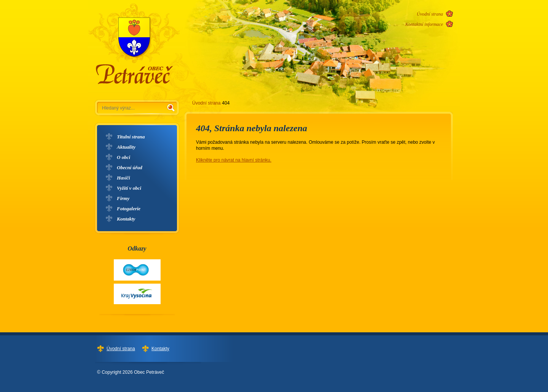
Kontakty (126, 219)
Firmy (123, 198)
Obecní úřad (130, 167)
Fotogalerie (129, 209)
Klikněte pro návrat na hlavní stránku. (234, 160)
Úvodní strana (430, 14)
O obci (123, 157)
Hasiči (123, 178)
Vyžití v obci (129, 188)
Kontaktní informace (424, 24)
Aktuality (126, 147)
